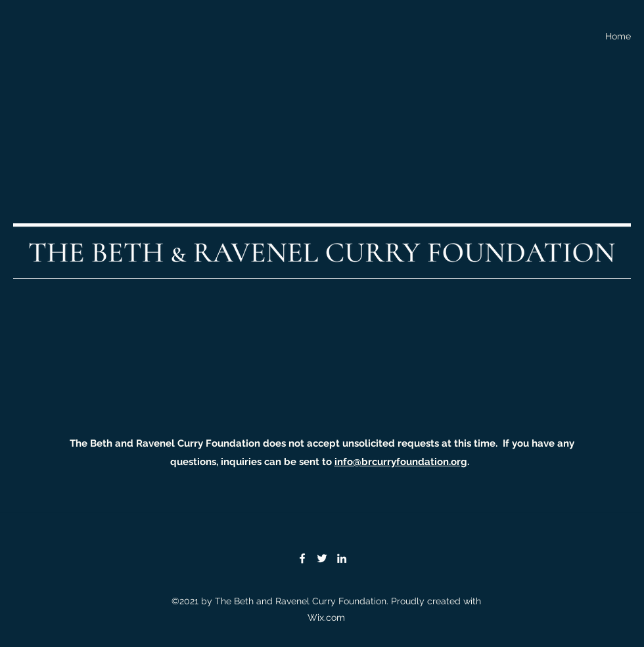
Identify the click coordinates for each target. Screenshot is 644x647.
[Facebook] (302, 558)
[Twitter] (322, 558)
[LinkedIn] (342, 558)
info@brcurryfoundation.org (401, 462)
